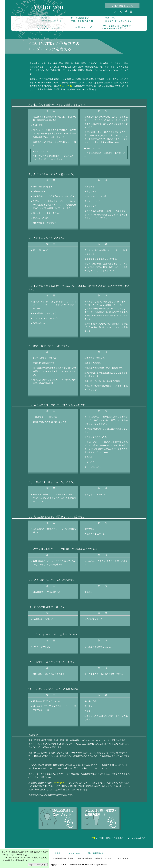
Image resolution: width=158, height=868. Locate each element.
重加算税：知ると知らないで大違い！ (50, 27)
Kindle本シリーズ (83, 27)
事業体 (57, 853)
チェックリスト (67, 86)
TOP (29, 19)
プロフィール (74, 853)
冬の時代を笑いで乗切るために (51, 19)
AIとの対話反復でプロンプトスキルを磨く (83, 19)
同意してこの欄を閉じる (38, 865)
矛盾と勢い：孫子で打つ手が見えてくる (118, 19)
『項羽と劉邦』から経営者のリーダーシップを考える (116, 27)
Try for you (47, 7)
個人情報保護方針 (96, 853)
